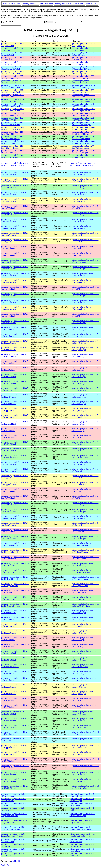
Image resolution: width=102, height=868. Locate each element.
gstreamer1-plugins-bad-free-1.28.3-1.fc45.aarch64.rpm (85, 173)
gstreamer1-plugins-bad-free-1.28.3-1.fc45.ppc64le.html (15, 180)
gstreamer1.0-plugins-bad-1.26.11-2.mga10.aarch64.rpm (82, 815)
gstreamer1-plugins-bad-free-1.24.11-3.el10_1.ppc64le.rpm (85, 551)
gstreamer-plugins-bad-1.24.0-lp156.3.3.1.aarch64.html (13, 124)
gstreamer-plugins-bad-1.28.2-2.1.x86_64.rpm (84, 49)
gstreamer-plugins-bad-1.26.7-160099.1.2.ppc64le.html (13, 72)
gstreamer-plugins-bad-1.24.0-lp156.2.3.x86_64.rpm (84, 156)
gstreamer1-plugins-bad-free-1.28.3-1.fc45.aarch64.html (15, 173)
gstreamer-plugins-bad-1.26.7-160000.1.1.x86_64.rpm (84, 100)
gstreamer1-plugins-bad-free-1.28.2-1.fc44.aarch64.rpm (85, 194)
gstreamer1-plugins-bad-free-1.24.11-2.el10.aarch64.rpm (85, 612)
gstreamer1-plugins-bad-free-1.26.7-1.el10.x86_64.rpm (85, 443)
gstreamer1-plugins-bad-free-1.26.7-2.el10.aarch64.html (15, 328)
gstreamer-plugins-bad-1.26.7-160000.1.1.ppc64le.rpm (84, 91)
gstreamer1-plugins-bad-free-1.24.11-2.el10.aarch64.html (15, 612)
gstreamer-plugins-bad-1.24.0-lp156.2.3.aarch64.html (13, 142)
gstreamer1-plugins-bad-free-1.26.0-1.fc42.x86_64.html (15, 537)
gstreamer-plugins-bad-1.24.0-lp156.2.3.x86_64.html (13, 156)
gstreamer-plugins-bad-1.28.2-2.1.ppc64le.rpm (84, 45)
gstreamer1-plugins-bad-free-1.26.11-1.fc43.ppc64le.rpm (85, 281)
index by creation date (63, 4)
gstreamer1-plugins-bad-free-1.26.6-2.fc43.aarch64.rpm (85, 463)
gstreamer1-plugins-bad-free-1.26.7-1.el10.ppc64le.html (15, 409)
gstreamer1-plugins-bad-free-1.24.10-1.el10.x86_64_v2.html (15, 787)
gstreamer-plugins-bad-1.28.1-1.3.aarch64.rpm (84, 54)
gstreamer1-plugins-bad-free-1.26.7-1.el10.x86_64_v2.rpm (85, 457)
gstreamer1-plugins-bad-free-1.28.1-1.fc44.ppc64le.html (15, 234)
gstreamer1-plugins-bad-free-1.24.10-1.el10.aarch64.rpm (86, 733)
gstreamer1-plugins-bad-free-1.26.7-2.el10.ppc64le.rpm (85, 342)
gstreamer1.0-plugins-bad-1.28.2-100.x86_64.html (14, 800)
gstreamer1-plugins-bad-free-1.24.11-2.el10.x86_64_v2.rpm (85, 666)
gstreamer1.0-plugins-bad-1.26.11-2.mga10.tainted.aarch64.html (14, 828)
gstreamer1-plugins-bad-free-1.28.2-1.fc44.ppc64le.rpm (85, 200)
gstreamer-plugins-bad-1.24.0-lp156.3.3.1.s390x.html (13, 133)
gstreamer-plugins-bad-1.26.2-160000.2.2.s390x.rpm (84, 114)
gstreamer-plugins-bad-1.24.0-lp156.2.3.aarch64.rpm (84, 142)
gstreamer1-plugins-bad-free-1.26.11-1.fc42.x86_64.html (15, 322)
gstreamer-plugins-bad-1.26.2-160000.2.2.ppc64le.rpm (84, 110)
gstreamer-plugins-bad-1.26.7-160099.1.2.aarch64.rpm (84, 68)
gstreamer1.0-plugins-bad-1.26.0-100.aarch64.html (14, 841)
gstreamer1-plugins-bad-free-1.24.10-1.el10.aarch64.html (15, 733)
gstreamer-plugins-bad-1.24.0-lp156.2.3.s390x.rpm (84, 152)
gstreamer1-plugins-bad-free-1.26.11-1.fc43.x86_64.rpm (85, 295)
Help (96, 4)
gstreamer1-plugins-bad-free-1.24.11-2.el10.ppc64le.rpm (85, 625)
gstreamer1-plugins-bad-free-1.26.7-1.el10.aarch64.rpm (85, 396)
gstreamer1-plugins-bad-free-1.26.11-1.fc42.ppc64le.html (15, 308)
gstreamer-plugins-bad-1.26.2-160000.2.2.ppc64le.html (13, 110)
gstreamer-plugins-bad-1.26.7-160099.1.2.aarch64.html (13, 68)
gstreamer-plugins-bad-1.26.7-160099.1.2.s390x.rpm (84, 77)
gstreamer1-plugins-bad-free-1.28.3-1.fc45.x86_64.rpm (85, 187)
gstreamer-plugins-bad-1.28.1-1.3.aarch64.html (13, 54)
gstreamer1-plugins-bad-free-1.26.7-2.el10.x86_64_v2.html (15, 389)
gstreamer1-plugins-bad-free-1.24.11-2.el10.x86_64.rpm (85, 652)
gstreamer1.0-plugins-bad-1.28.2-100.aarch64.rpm (82, 795)
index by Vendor (46, 4)
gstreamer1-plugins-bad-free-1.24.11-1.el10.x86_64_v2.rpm (85, 726)
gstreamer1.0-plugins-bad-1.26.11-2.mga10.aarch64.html (14, 815)
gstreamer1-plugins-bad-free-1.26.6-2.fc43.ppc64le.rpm (85, 477)
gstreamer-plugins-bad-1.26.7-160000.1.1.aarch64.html (13, 86)
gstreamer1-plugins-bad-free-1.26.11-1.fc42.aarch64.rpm (85, 301)
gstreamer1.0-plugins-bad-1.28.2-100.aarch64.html (14, 795)
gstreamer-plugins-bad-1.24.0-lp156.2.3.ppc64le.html (13, 147)
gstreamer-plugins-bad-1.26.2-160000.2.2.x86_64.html (13, 119)
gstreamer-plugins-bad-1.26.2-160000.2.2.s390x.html (13, 114)
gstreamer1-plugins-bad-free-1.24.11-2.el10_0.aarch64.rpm (85, 578)
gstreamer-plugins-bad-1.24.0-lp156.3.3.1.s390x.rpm (84, 133)
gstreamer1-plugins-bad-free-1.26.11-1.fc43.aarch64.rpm (85, 274)
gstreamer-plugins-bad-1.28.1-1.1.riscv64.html (13, 63)
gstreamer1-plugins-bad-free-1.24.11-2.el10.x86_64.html (15, 652)
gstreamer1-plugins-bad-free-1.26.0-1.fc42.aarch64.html (15, 517)
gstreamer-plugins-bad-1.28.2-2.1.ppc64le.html (13, 45)
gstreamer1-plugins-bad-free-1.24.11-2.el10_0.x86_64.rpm (85, 598)
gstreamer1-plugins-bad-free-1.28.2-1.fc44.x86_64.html (15, 214)
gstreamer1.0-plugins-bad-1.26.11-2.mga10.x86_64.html (14, 821)
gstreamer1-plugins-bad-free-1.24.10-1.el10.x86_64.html (15, 774)
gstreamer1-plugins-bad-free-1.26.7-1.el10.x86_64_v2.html (15, 457)
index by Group (15, 4)
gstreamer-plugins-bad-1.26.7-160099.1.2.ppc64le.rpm (84, 72)
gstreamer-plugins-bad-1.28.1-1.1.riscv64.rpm (84, 63)
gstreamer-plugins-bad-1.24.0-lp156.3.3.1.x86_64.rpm (84, 138)
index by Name (79, 4)
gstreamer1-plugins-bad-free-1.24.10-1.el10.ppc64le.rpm (86, 747)
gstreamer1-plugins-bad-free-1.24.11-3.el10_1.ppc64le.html (15, 551)
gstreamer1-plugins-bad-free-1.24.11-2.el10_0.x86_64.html (15, 598)
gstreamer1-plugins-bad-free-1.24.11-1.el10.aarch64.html (15, 672)
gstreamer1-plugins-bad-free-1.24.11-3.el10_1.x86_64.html (15, 564)
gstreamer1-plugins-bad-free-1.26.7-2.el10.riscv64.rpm (85, 355)
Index (5, 4)
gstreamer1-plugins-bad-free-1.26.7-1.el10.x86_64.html (15, 443)
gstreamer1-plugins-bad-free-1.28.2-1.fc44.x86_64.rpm (85, 214)
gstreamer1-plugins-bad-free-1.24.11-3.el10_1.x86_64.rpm (85, 564)
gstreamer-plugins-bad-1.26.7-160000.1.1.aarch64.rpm (84, 86)
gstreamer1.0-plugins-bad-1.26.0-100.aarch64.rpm (82, 841)
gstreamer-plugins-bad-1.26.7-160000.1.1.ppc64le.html (13, 91)
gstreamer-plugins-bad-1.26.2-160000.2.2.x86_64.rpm (84, 119)
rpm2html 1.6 (16, 861)
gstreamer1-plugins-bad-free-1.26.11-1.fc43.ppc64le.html (15, 281)
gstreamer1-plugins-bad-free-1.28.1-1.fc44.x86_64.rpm (85, 261)
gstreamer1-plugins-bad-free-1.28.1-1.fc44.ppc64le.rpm (85, 234)
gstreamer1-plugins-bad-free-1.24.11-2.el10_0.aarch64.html (15, 578)
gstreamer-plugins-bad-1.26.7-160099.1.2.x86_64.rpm (84, 82)
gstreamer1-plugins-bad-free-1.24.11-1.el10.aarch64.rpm (85, 672)
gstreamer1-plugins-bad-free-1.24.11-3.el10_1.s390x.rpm (85, 558)
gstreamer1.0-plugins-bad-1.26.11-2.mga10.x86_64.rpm (82, 821)
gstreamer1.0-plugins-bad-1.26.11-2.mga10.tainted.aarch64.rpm (82, 828)
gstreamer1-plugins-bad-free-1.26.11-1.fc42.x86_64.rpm (85, 322)
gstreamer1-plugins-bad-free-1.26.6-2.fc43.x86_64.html (15, 504)
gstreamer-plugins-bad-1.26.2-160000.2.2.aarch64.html (13, 105)
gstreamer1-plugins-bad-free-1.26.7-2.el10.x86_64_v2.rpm (85, 389)
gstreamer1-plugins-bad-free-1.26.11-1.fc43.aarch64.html (15, 274)
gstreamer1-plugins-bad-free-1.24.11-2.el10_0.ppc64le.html (15, 585)
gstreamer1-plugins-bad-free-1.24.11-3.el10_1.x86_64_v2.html (15, 571)
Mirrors (89, 4)
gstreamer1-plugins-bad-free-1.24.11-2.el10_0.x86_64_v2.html (15, 605)
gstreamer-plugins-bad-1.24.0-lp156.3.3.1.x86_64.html (13, 138)
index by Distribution (31, 4)
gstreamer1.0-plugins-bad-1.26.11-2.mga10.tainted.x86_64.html (14, 835)
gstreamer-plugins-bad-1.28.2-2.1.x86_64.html (13, 49)
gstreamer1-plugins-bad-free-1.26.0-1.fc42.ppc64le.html (15, 524)
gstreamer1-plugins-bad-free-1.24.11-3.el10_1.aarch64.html (15, 544)
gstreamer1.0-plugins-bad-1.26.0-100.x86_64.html (14, 845)
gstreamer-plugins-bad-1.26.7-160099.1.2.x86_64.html (13, 82)
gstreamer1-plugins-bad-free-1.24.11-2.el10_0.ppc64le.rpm (85, 585)
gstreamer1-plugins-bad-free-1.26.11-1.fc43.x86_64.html (15, 295)
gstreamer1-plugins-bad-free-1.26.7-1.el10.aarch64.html (15, 396)
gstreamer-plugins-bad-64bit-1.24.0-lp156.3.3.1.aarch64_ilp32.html (15, 164)
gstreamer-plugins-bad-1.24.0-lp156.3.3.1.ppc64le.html (13, 128)
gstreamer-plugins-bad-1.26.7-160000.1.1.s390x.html (13, 96)
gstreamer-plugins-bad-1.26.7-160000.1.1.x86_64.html (13, 100)
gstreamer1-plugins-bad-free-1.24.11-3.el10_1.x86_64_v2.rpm (85, 571)
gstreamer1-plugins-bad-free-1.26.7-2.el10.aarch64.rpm (85, 328)
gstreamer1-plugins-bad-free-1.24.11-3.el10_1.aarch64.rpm (85, 544)
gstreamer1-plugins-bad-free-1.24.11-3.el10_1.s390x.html (15, 558)
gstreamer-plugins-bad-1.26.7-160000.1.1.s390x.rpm (84, 96)
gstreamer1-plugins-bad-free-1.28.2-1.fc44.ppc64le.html (15, 200)
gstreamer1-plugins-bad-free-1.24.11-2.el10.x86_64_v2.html (15, 666)
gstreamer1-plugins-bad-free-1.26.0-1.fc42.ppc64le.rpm (85, 524)
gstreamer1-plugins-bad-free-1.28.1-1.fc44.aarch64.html (15, 221)
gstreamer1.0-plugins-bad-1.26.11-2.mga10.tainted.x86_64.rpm (82, 835)
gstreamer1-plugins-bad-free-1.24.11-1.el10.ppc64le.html (15, 686)
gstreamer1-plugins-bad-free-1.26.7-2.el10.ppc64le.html (15, 342)
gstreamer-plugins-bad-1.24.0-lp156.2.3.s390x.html (13, 152)
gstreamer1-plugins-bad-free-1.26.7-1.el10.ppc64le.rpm (85, 409)
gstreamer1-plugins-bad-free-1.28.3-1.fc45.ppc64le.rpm (85, 180)
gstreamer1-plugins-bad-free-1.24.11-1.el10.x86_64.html (15, 713)
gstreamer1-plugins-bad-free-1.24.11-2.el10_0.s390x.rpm (85, 591)
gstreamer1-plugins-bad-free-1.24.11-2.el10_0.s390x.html (15, 591)
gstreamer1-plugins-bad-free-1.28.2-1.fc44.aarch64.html (15, 194)
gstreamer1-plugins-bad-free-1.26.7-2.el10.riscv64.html (15, 355)
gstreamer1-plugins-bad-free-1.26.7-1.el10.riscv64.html (15, 423)
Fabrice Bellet (6, 865)
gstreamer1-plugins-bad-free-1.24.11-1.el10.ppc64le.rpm (85, 686)
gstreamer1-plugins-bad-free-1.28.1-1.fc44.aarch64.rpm (85, 221)
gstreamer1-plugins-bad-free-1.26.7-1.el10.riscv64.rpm (85, 423)
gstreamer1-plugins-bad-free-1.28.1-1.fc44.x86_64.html (15, 261)
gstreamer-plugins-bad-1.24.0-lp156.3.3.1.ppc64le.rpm (84, 128)
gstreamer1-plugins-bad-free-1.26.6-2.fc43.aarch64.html (15, 463)
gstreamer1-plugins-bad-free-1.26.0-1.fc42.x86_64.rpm (85, 537)
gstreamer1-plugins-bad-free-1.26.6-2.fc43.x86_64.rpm (85, 504)
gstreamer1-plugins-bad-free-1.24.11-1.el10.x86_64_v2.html (15, 726)
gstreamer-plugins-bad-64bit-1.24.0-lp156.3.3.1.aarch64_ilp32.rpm (83, 164)
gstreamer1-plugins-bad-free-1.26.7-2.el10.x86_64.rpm (85, 376)
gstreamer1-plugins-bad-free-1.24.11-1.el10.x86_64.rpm (85, 713)
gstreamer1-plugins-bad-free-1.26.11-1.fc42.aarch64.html (15, 301)
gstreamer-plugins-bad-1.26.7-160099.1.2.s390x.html (13, 77)
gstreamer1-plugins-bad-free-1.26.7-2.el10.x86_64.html (15, 376)
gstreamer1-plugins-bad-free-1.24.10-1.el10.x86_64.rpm (86, 774)
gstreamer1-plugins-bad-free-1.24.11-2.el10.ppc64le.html (15, 625)
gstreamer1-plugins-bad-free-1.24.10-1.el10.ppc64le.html (15, 747)
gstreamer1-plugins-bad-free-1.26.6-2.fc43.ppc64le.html (15, 477)
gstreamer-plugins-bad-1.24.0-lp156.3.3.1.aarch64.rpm (84, 124)
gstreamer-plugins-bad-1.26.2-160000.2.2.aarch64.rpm (84, 105)
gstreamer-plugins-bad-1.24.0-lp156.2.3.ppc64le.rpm (84, 147)
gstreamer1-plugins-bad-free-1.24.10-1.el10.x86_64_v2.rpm (86, 787)
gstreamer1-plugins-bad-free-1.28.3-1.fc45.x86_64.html (15, 187)
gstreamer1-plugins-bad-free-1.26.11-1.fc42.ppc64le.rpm (85, 308)
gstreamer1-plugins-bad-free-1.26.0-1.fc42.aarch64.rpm (85, 517)
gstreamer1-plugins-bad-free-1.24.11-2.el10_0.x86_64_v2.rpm (85, 605)
